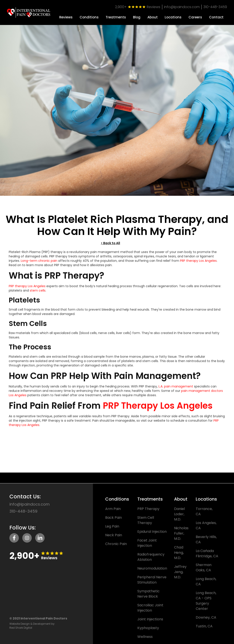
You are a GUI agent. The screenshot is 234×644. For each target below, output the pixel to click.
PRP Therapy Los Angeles (158, 409)
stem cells (38, 293)
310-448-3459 (215, 7)
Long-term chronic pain (39, 264)
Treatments (116, 17)
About (153, 17)
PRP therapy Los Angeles (198, 264)
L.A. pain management (176, 389)
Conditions (89, 17)
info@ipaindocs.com (182, 7)
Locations (173, 17)
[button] (89, 16)
